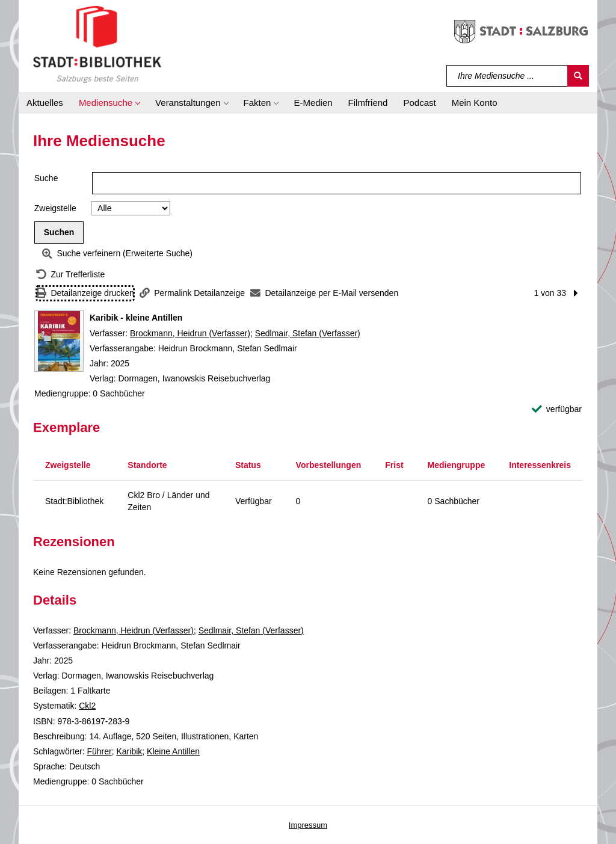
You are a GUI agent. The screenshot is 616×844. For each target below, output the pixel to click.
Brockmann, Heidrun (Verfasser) (190, 333)
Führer (99, 751)
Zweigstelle (55, 208)
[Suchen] (578, 76)
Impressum (308, 825)
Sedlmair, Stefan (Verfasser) (308, 333)
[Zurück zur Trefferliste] (70, 275)
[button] (109, 103)
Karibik (130, 751)
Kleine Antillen (173, 751)
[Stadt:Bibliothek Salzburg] (97, 44)
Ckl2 (87, 706)
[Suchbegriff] (507, 76)
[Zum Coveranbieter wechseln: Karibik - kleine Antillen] (59, 341)
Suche (46, 178)
